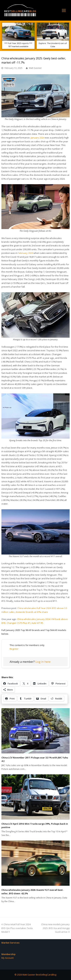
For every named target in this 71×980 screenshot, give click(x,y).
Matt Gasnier (35, 68)
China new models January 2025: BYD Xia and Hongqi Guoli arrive (55, 928)
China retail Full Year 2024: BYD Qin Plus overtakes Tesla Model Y (17, 928)
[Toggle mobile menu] (64, 10)
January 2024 (38, 138)
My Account (7, 958)
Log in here (43, 662)
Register (14, 649)
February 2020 (25, 253)
